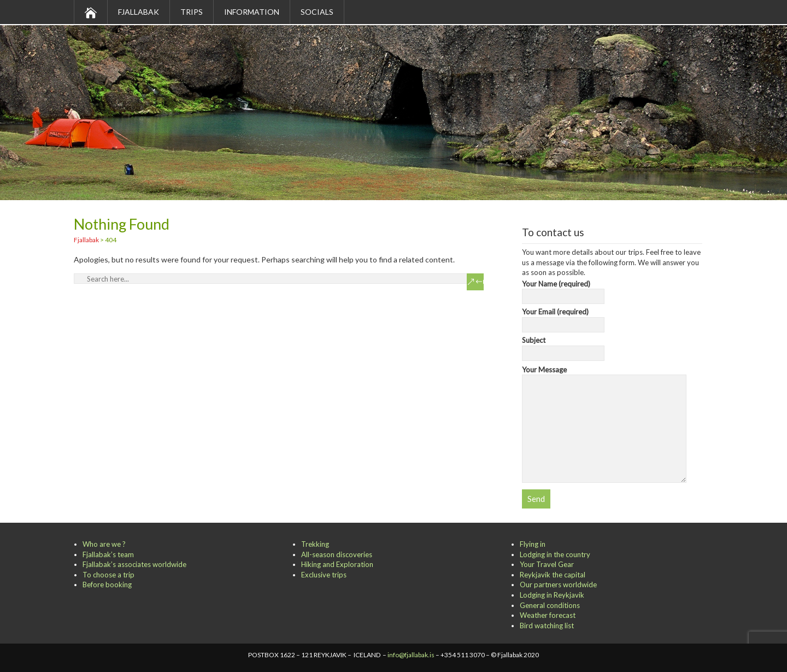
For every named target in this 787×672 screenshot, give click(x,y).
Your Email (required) (563, 318)
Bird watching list (547, 626)
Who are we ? (104, 544)
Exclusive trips (324, 575)
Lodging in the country (555, 554)
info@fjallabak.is (411, 655)
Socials (317, 12)
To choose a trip (108, 575)
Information (252, 12)
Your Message (604, 375)
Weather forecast (548, 615)
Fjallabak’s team (108, 554)
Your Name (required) (563, 290)
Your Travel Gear (547, 564)
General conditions (550, 605)
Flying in (533, 544)
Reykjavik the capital (553, 575)
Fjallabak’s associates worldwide (134, 564)
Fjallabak (139, 12)
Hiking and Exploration (337, 564)
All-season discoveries (337, 554)
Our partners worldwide (558, 585)
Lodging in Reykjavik (552, 595)
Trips (192, 12)
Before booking (107, 585)
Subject (563, 347)
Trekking (315, 544)
